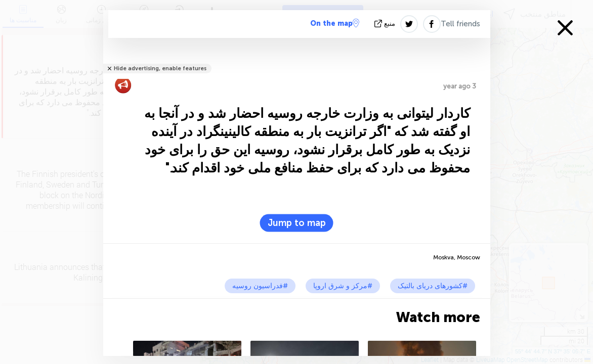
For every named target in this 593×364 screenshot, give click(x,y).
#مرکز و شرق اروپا (343, 286)
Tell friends (460, 24)
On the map (335, 23)
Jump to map (297, 223)
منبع (386, 24)
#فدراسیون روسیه (260, 286)
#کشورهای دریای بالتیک (433, 286)
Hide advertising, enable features (160, 69)
